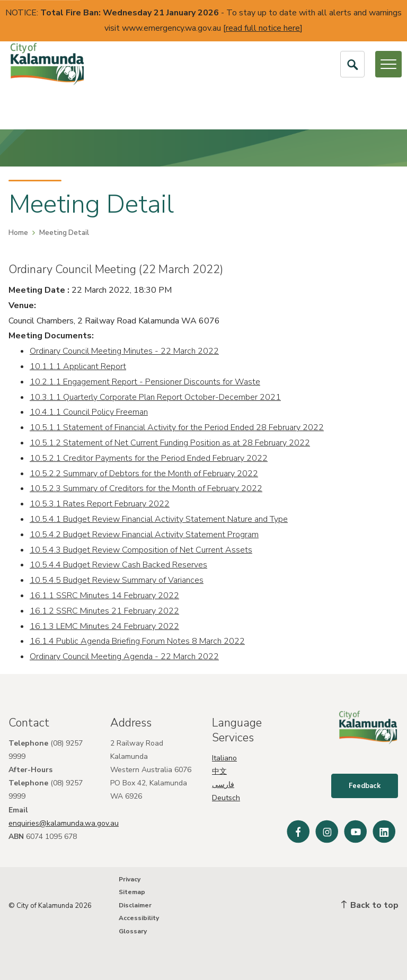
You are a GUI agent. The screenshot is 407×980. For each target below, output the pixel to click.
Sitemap (132, 892)
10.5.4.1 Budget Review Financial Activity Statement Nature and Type (159, 519)
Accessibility (139, 918)
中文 (219, 771)
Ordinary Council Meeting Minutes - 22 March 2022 (124, 351)
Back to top (370, 905)
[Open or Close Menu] (388, 64)
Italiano (224, 758)
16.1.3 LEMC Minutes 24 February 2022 (104, 626)
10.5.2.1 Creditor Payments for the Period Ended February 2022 (149, 458)
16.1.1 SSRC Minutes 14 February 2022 (104, 596)
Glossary (133, 931)
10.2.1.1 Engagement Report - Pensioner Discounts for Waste (145, 382)
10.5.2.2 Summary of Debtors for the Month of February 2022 (144, 474)
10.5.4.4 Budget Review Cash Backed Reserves (118, 565)
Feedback (365, 787)
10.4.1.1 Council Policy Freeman (89, 412)
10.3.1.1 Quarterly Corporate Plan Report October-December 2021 (155, 397)
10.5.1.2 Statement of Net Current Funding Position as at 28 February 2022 (170, 443)
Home (18, 233)
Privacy (130, 879)
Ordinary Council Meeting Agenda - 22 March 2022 (124, 657)
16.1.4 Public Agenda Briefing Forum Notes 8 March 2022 (137, 641)
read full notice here (263, 28)
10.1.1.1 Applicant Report (78, 366)
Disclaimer (135, 905)
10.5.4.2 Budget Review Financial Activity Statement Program (144, 535)
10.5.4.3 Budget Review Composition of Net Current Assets (141, 550)
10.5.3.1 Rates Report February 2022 (100, 504)
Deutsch (226, 798)
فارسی (223, 785)
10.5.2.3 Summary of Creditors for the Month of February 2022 (146, 488)
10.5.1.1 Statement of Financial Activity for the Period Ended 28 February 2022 (177, 427)
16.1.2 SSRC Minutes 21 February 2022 (104, 611)
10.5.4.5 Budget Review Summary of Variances (117, 580)
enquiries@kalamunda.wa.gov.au (64, 823)
